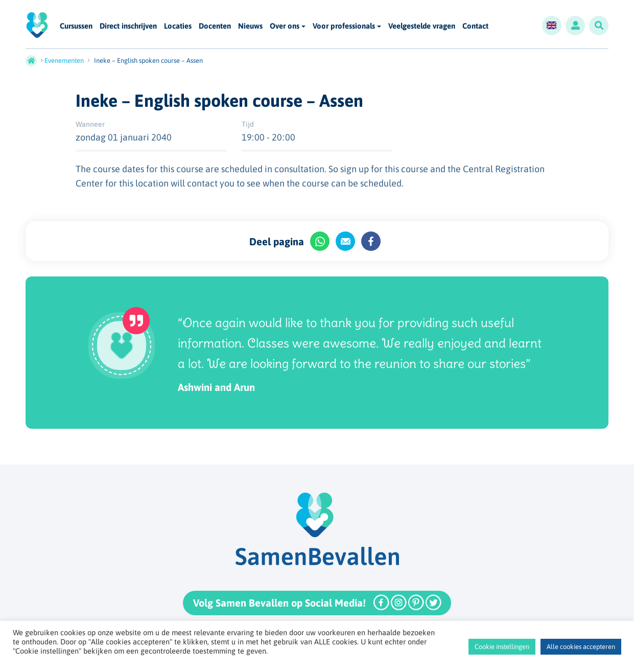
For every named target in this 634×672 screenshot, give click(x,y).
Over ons (285, 26)
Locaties (178, 26)
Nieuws (250, 26)
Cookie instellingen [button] (502, 647)
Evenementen (64, 61)
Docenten (215, 26)
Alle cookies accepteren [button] (581, 647)
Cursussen (76, 26)
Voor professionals (344, 26)
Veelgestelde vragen (422, 26)
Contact (475, 26)
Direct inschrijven (128, 26)
